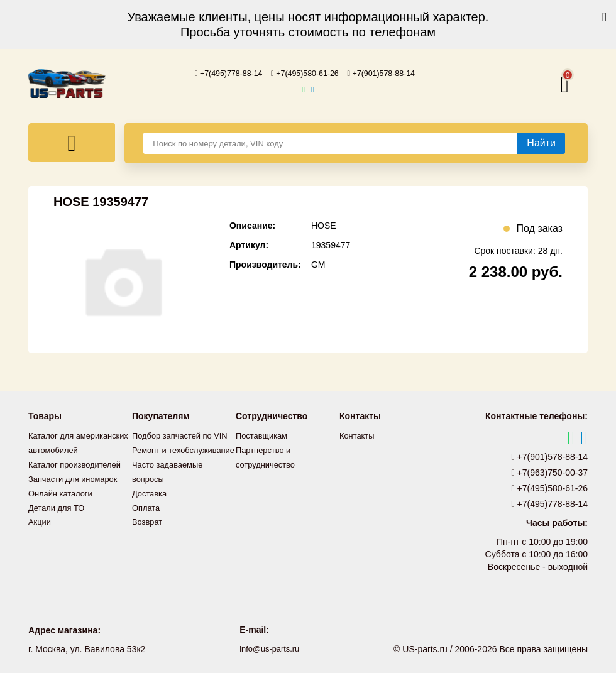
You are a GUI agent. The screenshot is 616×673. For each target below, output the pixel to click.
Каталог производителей (79, 476)
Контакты (358, 435)
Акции (41, 532)
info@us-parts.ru (270, 648)
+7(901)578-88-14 (390, 73)
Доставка (151, 518)
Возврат (149, 545)
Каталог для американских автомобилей (57, 449)
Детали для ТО (59, 518)
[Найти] (541, 143)
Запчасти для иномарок (77, 490)
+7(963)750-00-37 (550, 472)
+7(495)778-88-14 (220, 73)
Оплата (147, 532)
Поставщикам (264, 435)
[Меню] (72, 142)
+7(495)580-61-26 (305, 73)
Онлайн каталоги (63, 504)
